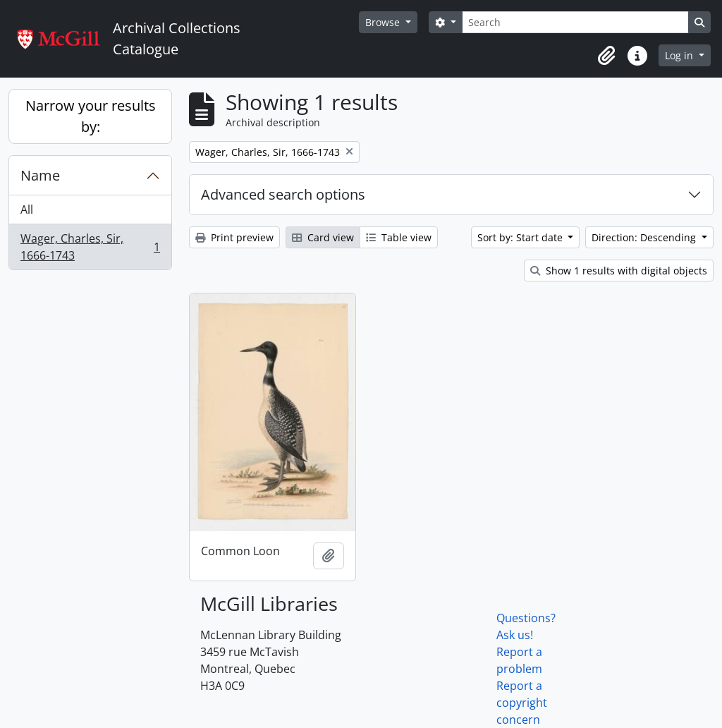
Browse (384, 22)
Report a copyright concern (522, 703)
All (27, 210)
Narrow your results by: (91, 116)
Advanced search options (283, 194)
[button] (606, 56)
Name (40, 175)
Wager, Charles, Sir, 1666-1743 (90, 247)
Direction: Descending (645, 237)
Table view (399, 237)
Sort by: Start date (521, 237)
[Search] (575, 22)
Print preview (234, 237)
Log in (680, 55)
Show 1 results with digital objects (619, 271)
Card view (323, 237)
